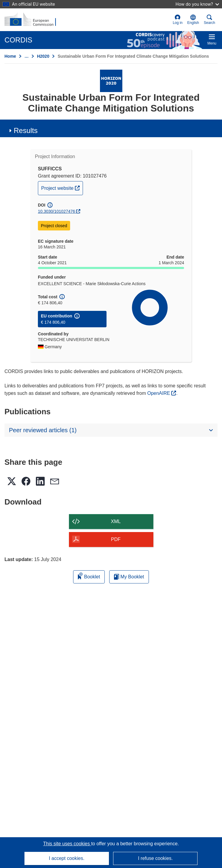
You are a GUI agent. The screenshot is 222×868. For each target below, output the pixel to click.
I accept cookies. (67, 858)
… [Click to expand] (27, 56)
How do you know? (197, 4)
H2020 (43, 56)
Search (209, 20)
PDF (116, 539)
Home (10, 56)
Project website (62, 187)
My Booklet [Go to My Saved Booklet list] (129, 577)
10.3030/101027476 (57, 211)
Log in (178, 20)
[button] (193, 20)
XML (116, 521)
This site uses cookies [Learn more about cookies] (67, 844)
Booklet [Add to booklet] (89, 576)
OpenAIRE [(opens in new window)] (159, 393)
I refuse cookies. (155, 858)
